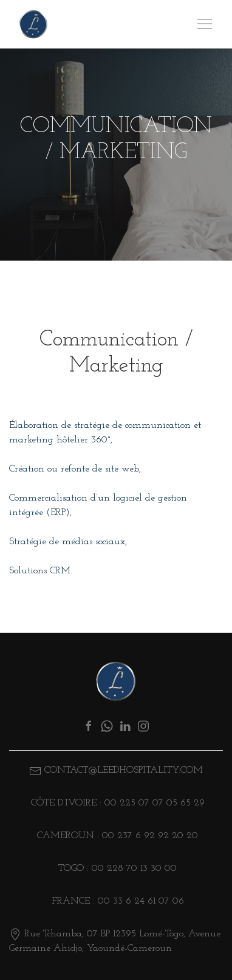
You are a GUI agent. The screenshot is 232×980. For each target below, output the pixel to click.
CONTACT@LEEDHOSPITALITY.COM (124, 770)
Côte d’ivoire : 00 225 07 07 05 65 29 (116, 803)
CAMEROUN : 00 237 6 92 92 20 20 (116, 836)
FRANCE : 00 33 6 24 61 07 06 (116, 901)
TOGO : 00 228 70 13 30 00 (116, 868)
